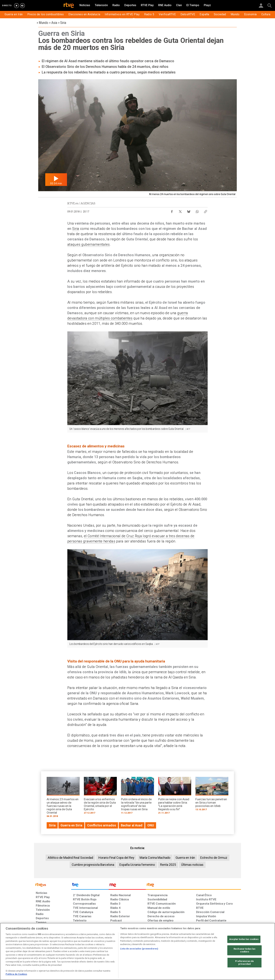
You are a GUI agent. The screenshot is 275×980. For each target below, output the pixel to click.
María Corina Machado (155, 858)
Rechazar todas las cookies (244, 950)
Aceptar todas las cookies (244, 939)
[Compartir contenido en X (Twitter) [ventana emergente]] (180, 211)
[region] (137, 951)
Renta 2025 (168, 865)
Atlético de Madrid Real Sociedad (70, 858)
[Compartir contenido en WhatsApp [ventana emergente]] (197, 211)
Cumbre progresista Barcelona (93, 865)
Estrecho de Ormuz (214, 858)
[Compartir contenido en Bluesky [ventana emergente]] (189, 211)
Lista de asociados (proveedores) (139, 949)
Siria (76, 229)
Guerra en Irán (185, 858)
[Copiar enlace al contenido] (206, 211)
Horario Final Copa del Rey (116, 858)
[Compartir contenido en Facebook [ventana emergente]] (172, 211)
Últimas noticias (192, 865)
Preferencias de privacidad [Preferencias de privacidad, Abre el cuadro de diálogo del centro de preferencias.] (244, 963)
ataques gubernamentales (89, 244)
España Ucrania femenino (137, 865)
